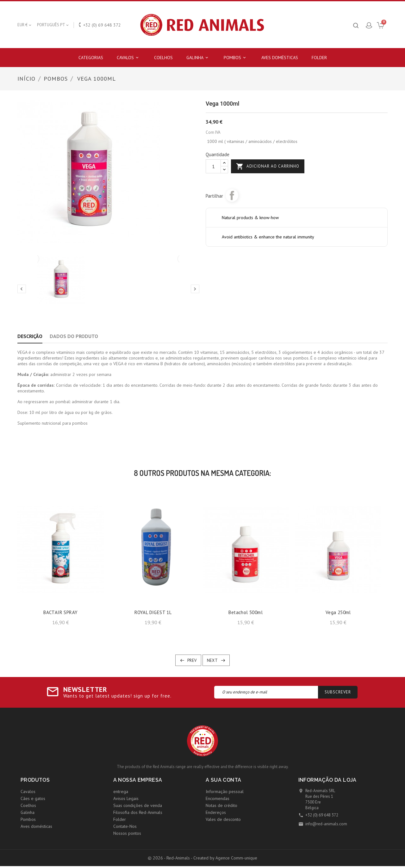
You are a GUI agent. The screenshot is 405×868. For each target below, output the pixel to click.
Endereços (216, 812)
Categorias (91, 58)
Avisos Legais (126, 798)
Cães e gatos (33, 798)
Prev (192, 660)
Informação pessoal (225, 791)
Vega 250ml (338, 612)
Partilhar (232, 195)
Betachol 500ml (246, 612)
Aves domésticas (280, 58)
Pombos (236, 58)
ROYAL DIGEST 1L (153, 612)
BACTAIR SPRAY (60, 612)
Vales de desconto (223, 819)
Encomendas (218, 798)
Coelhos (163, 58)
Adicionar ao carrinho (268, 166)
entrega (121, 791)
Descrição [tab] (30, 336)
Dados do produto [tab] (74, 336)
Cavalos (129, 58)
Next (212, 660)
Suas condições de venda (138, 805)
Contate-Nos (125, 826)
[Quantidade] (213, 166)
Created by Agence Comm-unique (225, 858)
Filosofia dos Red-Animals (138, 812)
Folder (319, 58)
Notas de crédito (221, 805)
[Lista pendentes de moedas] (25, 25)
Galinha (198, 58)
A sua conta (223, 780)
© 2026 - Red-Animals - (171, 858)
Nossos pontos (127, 833)
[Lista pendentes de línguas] (53, 25)
